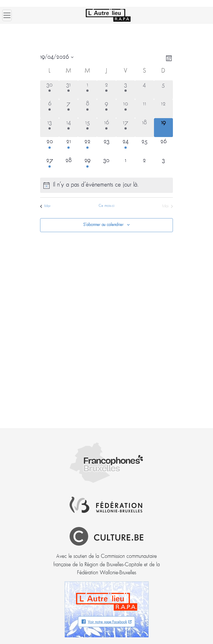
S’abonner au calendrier (103, 225)
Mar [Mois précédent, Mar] (45, 206)
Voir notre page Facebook (107, 622)
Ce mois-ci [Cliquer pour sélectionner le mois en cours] (106, 206)
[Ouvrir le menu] (7, 15)
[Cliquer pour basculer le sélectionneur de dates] (57, 57)
